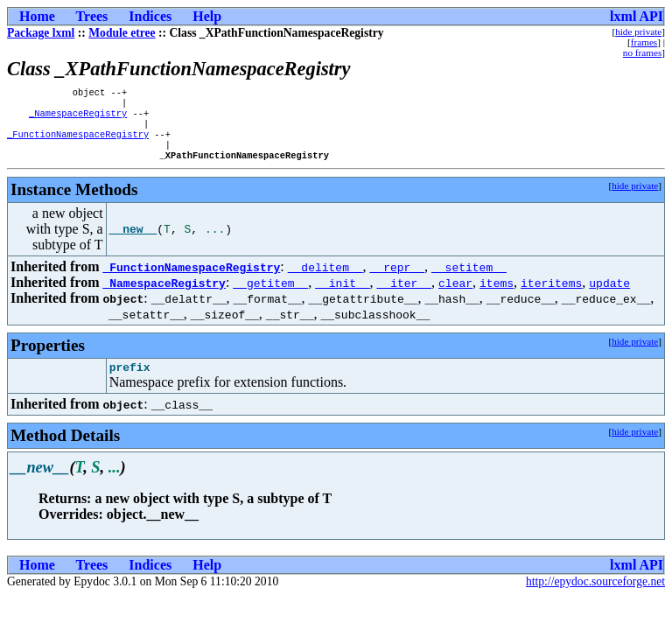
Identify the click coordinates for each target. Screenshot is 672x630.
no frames (642, 52)
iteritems (551, 295)
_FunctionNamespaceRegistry (78, 143)
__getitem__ (270, 295)
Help (207, 16)
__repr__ (397, 279)
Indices (150, 16)
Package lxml (41, 33)
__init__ (342, 295)
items (497, 295)
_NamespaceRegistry (78, 118)
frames (644, 42)
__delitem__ (325, 279)
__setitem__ (469, 279)
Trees (92, 16)
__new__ (133, 241)
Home (37, 16)
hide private (638, 31)
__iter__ (404, 295)
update (609, 295)
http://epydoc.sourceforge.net (595, 596)
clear (455, 295)
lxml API (637, 16)
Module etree (122, 33)
